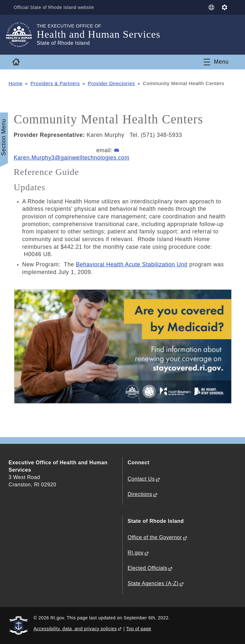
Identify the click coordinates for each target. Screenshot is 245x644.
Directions (140, 494)
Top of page (139, 629)
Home (16, 83)
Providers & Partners (55, 83)
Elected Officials (148, 568)
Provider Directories (111, 83)
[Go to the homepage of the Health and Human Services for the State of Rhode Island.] (23, 35)
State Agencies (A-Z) (153, 583)
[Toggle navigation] (216, 62)
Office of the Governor (155, 537)
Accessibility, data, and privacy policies (75, 629)
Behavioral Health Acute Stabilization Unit (132, 264)
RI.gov (136, 553)
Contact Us (141, 479)
